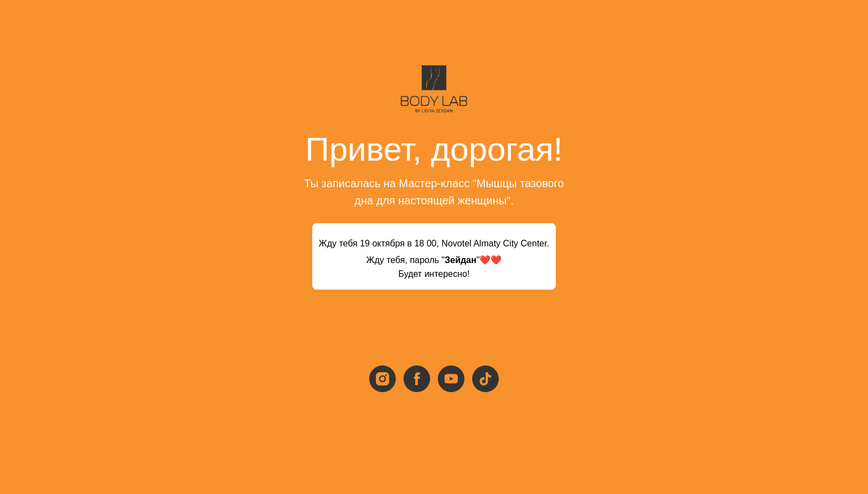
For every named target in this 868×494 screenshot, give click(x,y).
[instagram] (383, 379)
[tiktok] (485, 379)
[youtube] (451, 379)
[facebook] (417, 379)
